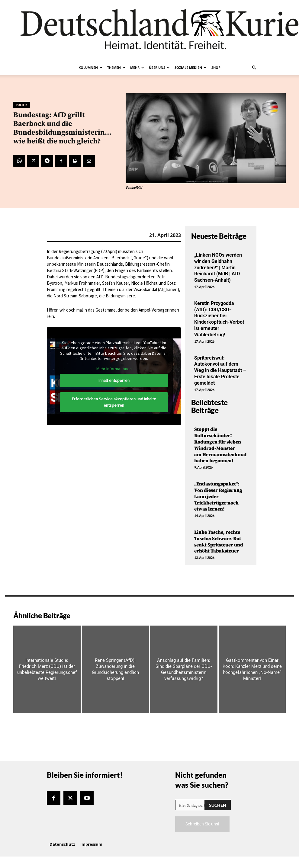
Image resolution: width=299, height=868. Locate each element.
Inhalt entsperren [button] (114, 380)
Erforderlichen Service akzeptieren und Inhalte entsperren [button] (114, 402)
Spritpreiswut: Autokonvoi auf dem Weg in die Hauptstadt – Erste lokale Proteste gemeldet (220, 370)
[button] (254, 68)
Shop (216, 67)
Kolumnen (90, 67)
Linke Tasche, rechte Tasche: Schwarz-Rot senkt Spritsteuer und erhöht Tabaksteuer (219, 542)
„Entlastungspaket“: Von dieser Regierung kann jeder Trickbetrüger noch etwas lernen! (218, 496)
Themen (116, 67)
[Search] (218, 805)
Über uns (159, 67)
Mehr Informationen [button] (114, 369)
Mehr (137, 67)
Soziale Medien (191, 67)
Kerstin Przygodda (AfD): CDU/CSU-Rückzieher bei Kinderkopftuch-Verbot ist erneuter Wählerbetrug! (219, 319)
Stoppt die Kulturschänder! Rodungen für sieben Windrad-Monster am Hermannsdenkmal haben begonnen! (221, 445)
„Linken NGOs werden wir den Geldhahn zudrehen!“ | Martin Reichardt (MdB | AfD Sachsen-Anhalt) (218, 267)
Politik (22, 105)
